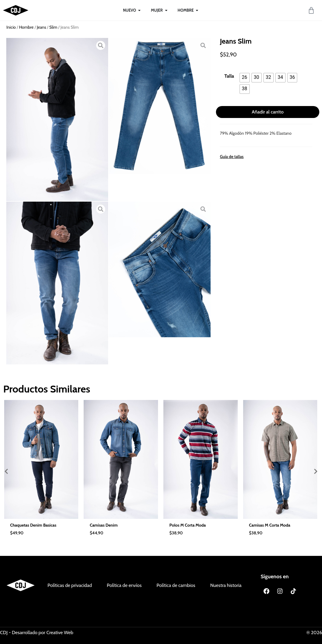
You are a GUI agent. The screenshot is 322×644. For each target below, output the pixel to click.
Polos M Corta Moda (188, 525)
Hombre (26, 27)
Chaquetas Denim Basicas (33, 525)
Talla (229, 76)
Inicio (11, 27)
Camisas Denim (103, 525)
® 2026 (314, 632)
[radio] (245, 78)
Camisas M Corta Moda (270, 525)
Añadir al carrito (268, 112)
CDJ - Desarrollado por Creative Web (37, 632)
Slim (53, 27)
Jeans (41, 27)
